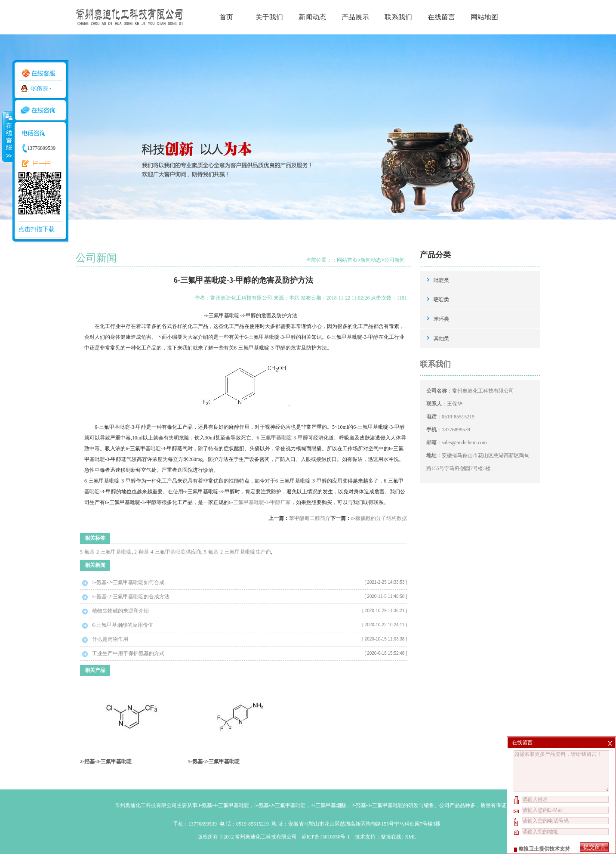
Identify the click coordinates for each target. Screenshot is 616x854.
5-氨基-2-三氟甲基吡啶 (106, 552)
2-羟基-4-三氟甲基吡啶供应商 (168, 552)
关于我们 (269, 17)
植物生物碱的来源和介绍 (120, 611)
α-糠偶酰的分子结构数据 (379, 518)
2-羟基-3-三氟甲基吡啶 (377, 805)
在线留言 (441, 17)
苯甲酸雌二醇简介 (310, 518)
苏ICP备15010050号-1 (326, 837)
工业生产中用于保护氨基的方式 (128, 653)
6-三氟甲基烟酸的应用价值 (123, 625)
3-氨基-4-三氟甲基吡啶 (223, 805)
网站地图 (484, 17)
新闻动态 (312, 17)
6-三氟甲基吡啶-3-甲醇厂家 (260, 502)
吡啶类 (441, 280)
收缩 (7, 136)
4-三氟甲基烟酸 (329, 805)
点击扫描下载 (37, 229)
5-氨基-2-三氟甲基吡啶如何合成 (128, 582)
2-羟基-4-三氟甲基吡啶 (106, 761)
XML (410, 837)
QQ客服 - (41, 88)
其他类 (441, 338)
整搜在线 (391, 837)
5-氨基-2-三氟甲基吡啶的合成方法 (131, 597)
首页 (226, 17)
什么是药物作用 (110, 639)
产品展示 (355, 17)
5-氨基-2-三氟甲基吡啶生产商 (237, 552)
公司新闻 (394, 260)
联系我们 (398, 17)
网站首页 (347, 260)
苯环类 (441, 319)
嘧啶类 (441, 300)
